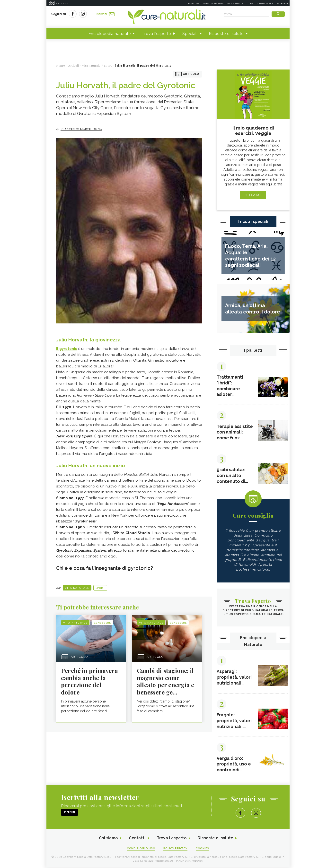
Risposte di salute (226, 34)
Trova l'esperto (156, 34)
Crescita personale (260, 4)
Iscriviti (106, 14)
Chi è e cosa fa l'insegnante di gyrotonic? (105, 568)
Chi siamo (108, 839)
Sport (100, 588)
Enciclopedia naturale (110, 34)
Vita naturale (77, 588)
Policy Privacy (176, 849)
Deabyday (193, 4)
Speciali (190, 34)
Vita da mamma (213, 4)
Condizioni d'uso (141, 849)
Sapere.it (283, 4)
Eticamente (235, 4)
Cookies (203, 849)
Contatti (137, 839)
